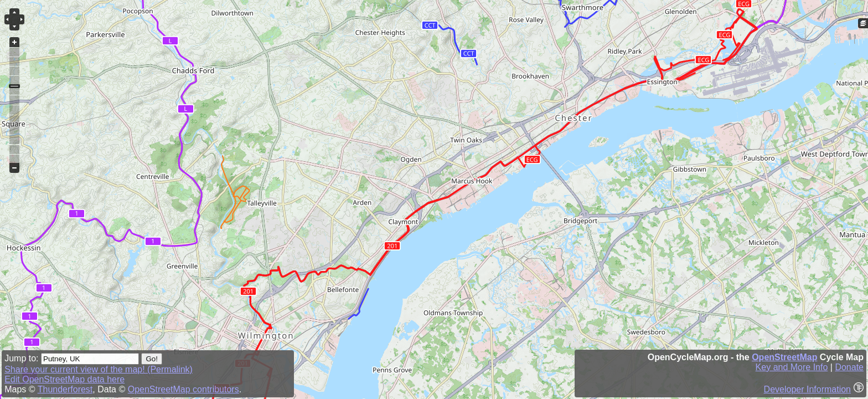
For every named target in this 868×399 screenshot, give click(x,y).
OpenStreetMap (784, 357)
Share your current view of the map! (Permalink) (99, 369)
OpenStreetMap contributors (184, 389)
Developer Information (807, 389)
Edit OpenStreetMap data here (64, 379)
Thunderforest (65, 389)
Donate (849, 367)
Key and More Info (792, 367)
